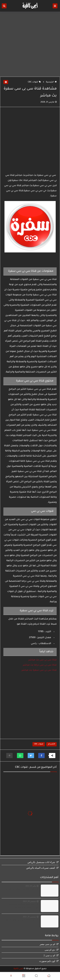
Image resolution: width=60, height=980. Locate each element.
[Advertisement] (30, 44)
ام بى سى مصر (47, 944)
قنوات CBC (34, 82)
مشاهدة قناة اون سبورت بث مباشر (22, 889)
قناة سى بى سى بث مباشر (43, 660)
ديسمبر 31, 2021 (29, 917)
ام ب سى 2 (49, 955)
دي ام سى (50, 950)
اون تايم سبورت (47, 961)
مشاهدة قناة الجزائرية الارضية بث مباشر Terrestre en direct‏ (23, 906)
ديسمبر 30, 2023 (29, 901)
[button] (41, 756)
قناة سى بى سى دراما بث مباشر (40, 665)
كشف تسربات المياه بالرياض (41, 868)
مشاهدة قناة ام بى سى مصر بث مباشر (21, 920)
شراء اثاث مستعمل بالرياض (41, 862)
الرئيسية (51, 82)
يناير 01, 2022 (31, 886)
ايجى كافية (18, 969)
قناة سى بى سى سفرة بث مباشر (39, 670)
